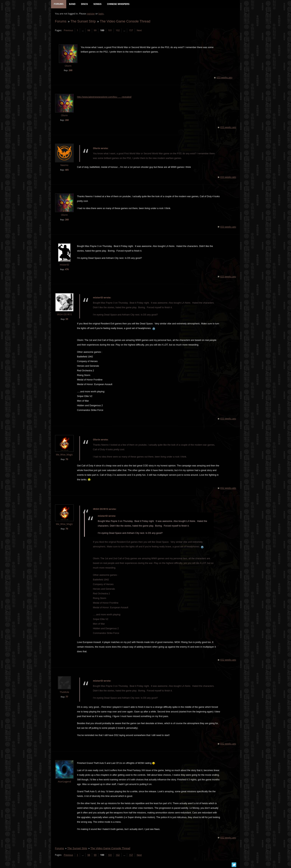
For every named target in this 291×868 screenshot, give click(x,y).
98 (89, 31)
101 (110, 31)
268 (70, 71)
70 (67, 460)
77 (67, 697)
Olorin (68, 66)
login (101, 14)
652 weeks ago (228, 488)
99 (95, 31)
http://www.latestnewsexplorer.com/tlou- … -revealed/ (104, 97)
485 (67, 170)
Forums (61, 22)
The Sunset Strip (83, 22)
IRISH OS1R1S (64, 315)
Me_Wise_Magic (64, 455)
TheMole (64, 692)
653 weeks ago (225, 78)
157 (131, 31)
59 (67, 319)
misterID (64, 265)
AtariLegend (64, 782)
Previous (68, 31)
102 (117, 31)
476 (67, 270)
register (91, 14)
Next (139, 31)
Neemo (64, 166)
